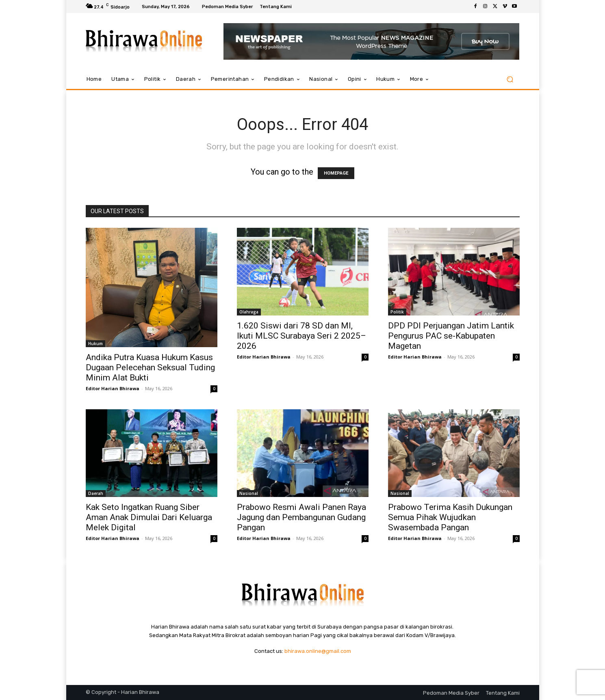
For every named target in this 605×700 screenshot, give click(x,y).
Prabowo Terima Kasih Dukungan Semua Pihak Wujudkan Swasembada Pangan (450, 517)
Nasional (249, 493)
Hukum (95, 344)
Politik (397, 312)
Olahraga (249, 312)
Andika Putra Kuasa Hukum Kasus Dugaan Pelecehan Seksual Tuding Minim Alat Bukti (150, 367)
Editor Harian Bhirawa (113, 388)
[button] (510, 79)
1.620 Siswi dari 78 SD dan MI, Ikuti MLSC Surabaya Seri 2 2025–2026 (301, 336)
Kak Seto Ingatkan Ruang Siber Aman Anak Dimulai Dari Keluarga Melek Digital (149, 517)
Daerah (96, 493)
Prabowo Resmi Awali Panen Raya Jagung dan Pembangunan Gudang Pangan (301, 517)
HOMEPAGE (336, 173)
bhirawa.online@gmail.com (318, 651)
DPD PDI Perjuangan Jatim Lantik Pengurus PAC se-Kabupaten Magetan (451, 336)
